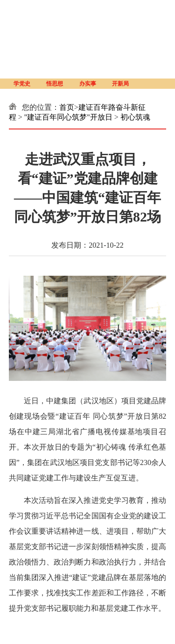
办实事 (88, 84)
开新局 (120, 84)
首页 (67, 107)
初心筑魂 (135, 117)
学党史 (22, 84)
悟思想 (55, 84)
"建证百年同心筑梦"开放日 (68, 117)
